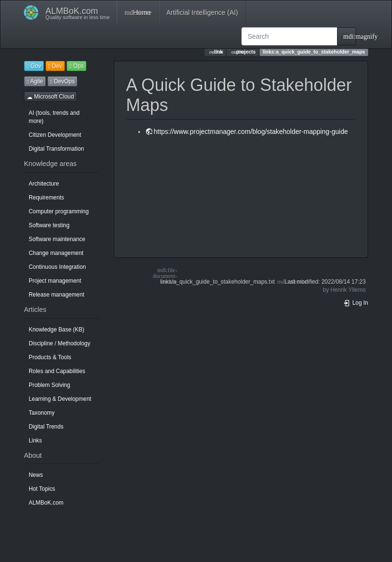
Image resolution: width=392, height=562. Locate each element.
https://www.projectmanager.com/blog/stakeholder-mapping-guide (251, 132)
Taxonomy (42, 413)
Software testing (49, 225)
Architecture (44, 184)
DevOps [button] (62, 81)
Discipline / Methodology (60, 343)
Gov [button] (34, 66)
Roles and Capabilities (57, 371)
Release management (56, 295)
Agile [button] (35, 81)
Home (137, 12)
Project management (55, 281)
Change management (56, 253)
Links (35, 441)
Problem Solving (49, 385)
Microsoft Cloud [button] (50, 97)
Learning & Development (60, 399)
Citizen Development (55, 135)
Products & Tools (50, 357)
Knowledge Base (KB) (56, 330)
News (36, 475)
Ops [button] (76, 66)
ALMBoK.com (46, 503)
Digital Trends (46, 427)
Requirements (46, 198)
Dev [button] (55, 66)
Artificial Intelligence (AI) (202, 12)
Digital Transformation (56, 149)
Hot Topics (42, 489)
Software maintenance (57, 239)
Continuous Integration (57, 267)
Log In (356, 303)
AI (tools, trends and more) (54, 117)
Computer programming (59, 211)
